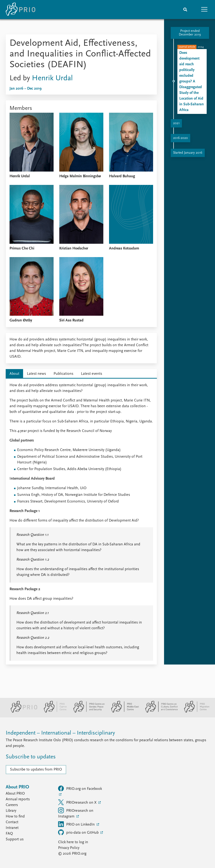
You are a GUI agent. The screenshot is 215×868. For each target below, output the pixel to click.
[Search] (185, 10)
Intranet (12, 828)
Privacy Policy (69, 848)
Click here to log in (73, 842)
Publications (63, 374)
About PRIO (15, 794)
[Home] (20, 10)
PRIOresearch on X (78, 802)
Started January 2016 (188, 153)
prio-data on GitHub (79, 832)
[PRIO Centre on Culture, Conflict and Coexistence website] (159, 712)
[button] (204, 10)
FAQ (9, 834)
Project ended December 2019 (190, 33)
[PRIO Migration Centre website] (194, 712)
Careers (12, 805)
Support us (15, 839)
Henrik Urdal (52, 78)
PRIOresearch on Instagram (76, 813)
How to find (15, 817)
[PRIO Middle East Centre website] (123, 712)
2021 (176, 123)
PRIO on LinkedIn (77, 824)
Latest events (92, 374)
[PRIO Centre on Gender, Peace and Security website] (87, 712)
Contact (12, 822)
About (14, 374)
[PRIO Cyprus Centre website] (53, 712)
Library (11, 811)
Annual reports (18, 799)
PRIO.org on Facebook (80, 788)
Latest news (36, 374)
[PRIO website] (22, 712)
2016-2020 (180, 138)
